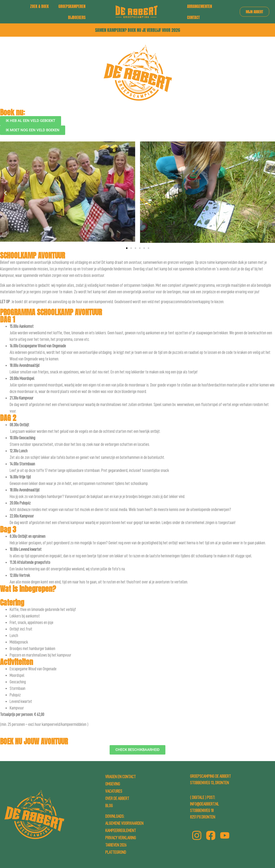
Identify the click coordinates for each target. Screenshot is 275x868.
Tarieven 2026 (116, 845)
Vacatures (114, 791)
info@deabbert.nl (204, 804)
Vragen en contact (120, 777)
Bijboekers (77, 17)
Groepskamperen (72, 6)
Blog (109, 806)
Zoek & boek (39, 6)
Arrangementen (200, 6)
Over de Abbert (117, 798)
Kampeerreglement (121, 831)
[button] (5, 193)
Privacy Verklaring (121, 838)
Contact (193, 17)
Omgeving (113, 784)
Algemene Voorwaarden (124, 823)
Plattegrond (116, 852)
